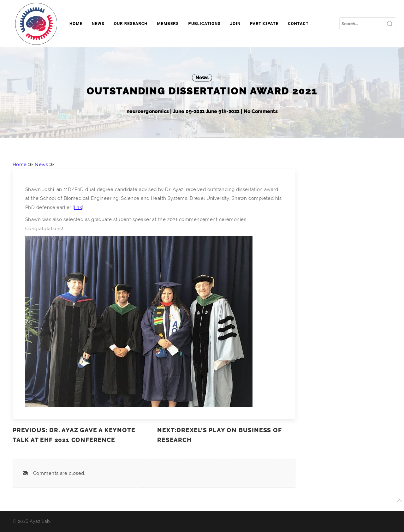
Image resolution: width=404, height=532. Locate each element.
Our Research (131, 24)
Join (235, 24)
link (78, 207)
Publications (205, 24)
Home (76, 24)
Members (168, 24)
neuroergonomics (148, 111)
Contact (298, 24)
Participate (264, 24)
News (98, 24)
